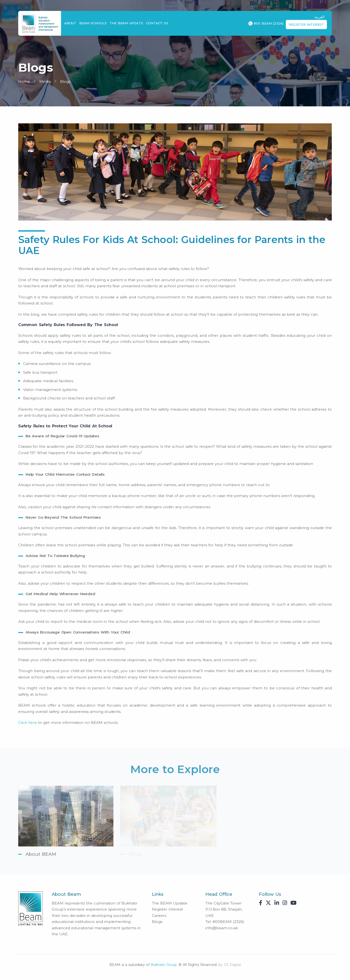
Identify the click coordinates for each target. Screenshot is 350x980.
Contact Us (157, 23)
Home (24, 81)
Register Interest (306, 25)
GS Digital (232, 965)
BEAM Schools (93, 23)
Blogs (65, 81)
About (70, 23)
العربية (319, 17)
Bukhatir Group (164, 965)
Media (45, 81)
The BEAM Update (126, 23)
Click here (28, 722)
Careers (159, 916)
